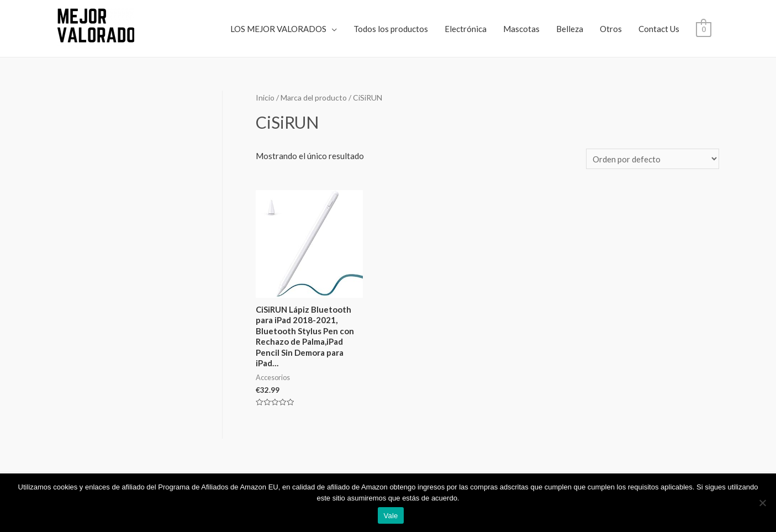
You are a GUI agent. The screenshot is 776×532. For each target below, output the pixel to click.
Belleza (570, 29)
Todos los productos (391, 29)
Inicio (265, 98)
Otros (611, 29)
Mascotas (521, 29)
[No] (762, 503)
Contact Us (659, 29)
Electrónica (466, 29)
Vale (390, 516)
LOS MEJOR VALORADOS (278, 29)
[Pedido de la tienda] (653, 159)
